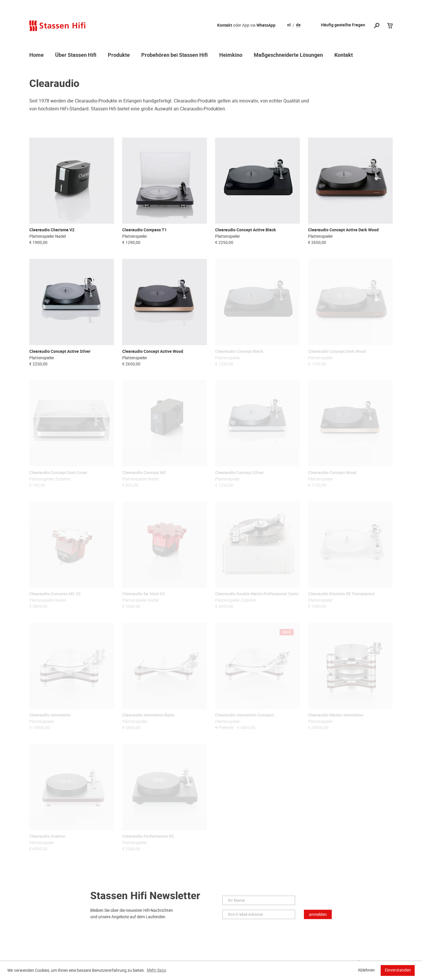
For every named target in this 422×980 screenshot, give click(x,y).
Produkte (119, 55)
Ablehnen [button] (366, 970)
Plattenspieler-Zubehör (50, 478)
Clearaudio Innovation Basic (148, 714)
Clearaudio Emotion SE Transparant (341, 593)
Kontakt (225, 25)
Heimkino (231, 55)
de (298, 25)
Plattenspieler (135, 236)
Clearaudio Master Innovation (336, 714)
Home (36, 55)
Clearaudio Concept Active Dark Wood (343, 230)
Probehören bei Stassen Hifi (175, 55)
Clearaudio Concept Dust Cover (58, 472)
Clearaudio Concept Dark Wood (337, 351)
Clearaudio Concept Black (239, 351)
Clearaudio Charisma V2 (52, 230)
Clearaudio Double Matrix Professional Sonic (257, 593)
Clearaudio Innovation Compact (245, 714)
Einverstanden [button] (398, 970)
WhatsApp (266, 25)
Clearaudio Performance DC (148, 835)
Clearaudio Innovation (50, 714)
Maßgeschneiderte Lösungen (288, 55)
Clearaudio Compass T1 (144, 230)
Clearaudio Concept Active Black (246, 230)
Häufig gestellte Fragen (343, 25)
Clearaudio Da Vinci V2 (143, 593)
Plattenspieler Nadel (47, 236)
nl (289, 25)
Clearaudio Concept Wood (332, 472)
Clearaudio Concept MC (144, 472)
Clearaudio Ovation (47, 835)
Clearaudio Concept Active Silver (60, 351)
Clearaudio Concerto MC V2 (55, 593)
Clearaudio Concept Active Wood (153, 351)
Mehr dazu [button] (156, 970)
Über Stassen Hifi (76, 55)
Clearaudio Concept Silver (239, 472)
